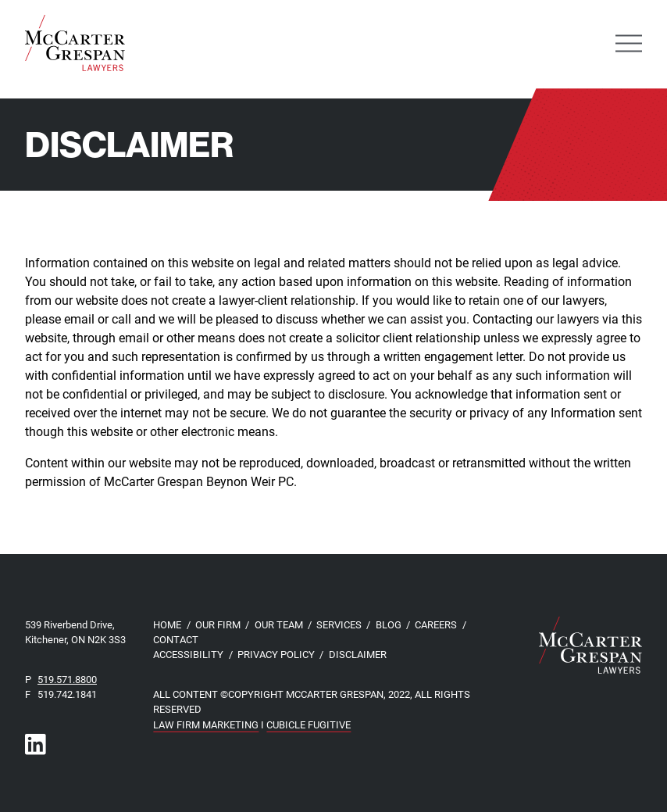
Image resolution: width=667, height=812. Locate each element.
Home (167, 624)
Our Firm (218, 624)
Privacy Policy (276, 654)
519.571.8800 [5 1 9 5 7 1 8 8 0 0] (67, 679)
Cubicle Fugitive (309, 724)
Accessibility (188, 654)
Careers (436, 624)
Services (339, 624)
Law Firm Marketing (206, 724)
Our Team (279, 624)
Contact (176, 639)
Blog (389, 624)
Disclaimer (358, 654)
